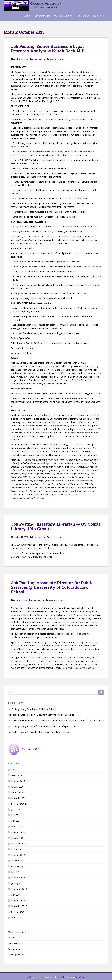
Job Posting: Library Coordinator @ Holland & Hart (32, 709)
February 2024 (18, 855)
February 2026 (18, 781)
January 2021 (17, 883)
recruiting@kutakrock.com (31, 498)
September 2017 (19, 912)
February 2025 (18, 832)
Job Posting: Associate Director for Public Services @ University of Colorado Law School (52, 587)
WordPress (80, 977)
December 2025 (19, 792)
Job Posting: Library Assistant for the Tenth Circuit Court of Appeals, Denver (44, 726)
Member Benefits (42, 16)
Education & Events (63, 16)
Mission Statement (17, 932)
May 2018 (16, 895)
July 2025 (15, 809)
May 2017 (16, 918)
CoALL (30, 977)
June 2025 (16, 815)
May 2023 (16, 872)
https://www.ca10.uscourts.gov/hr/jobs (34, 557)
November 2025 (19, 798)
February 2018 (18, 900)
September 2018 (19, 889)
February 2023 (18, 878)
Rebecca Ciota (38, 59)
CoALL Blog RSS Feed (25, 749)
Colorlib (61, 977)
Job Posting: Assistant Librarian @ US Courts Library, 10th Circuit (56, 526)
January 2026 (17, 787)
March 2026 (17, 775)
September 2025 (19, 804)
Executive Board (16, 943)
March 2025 (17, 827)
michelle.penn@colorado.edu (82, 668)
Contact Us (99, 16)
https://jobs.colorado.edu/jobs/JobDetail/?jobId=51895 (65, 657)
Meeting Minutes (16, 955)
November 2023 (19, 861)
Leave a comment (57, 59)
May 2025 (16, 821)
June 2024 (16, 849)
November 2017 (19, 906)
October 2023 (18, 866)
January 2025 (17, 838)
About (27, 16)
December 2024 (19, 844)
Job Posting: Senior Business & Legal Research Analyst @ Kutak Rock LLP (48, 49)
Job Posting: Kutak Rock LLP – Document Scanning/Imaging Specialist (41, 715)
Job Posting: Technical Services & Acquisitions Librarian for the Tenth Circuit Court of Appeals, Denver (56, 720)
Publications (83, 16)
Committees (14, 949)
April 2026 (16, 770)
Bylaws (11, 938)
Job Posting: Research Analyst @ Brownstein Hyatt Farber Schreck (39, 732)
